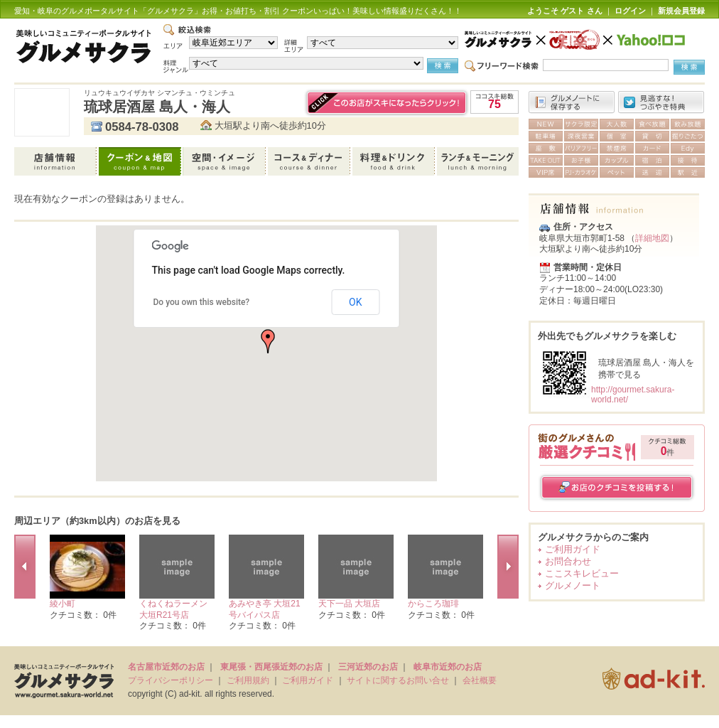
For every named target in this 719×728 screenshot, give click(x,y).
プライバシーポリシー (171, 680)
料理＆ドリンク (395, 161)
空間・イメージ (226, 161)
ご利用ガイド (573, 549)
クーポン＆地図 (141, 161)
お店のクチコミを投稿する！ (617, 487)
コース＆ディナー (310, 161)
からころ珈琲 (433, 604)
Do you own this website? (202, 302)
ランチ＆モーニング (478, 161)
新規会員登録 (681, 11)
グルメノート (573, 585)
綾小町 (63, 604)
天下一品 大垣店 (349, 604)
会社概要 (480, 680)
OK (355, 302)
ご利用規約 (248, 680)
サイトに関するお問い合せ (398, 680)
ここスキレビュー (582, 573)
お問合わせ (568, 561)
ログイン (630, 11)
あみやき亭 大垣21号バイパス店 (265, 609)
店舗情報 (56, 161)
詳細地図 (652, 238)
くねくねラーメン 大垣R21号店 (173, 609)
